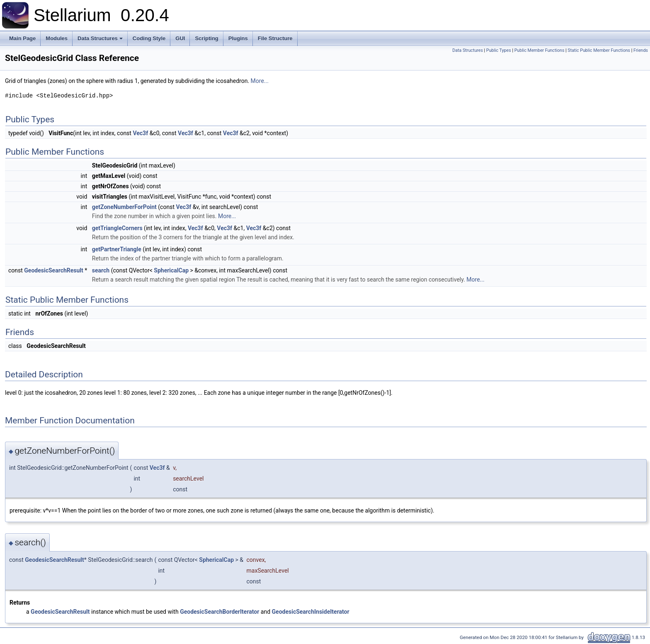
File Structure (275, 38)
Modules (57, 38)
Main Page (22, 38)
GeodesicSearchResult (53, 270)
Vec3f (140, 133)
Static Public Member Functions (599, 50)
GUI (180, 38)
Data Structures (101, 41)
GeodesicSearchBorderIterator (219, 612)
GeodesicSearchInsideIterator (311, 612)
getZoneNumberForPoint (124, 207)
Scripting (206, 38)
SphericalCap (171, 270)
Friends (641, 50)
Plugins (238, 38)
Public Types (499, 50)
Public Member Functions (540, 50)
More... (260, 81)
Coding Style (149, 38)
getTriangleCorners (117, 228)
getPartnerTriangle (117, 249)
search (101, 270)
